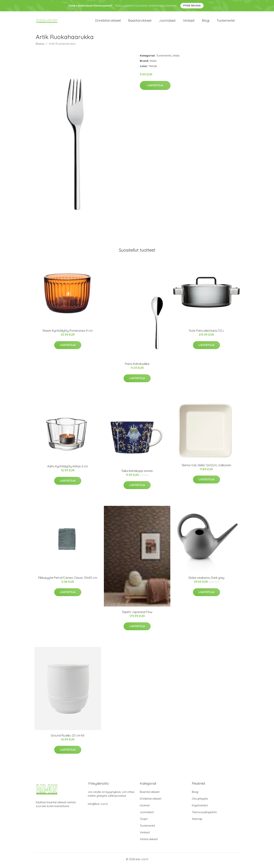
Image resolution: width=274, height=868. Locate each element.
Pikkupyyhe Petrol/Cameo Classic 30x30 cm (68, 580)
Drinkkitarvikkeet (108, 22)
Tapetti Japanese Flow (137, 615)
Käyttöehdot (200, 808)
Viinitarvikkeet (149, 842)
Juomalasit (167, 22)
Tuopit (144, 821)
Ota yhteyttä (200, 801)
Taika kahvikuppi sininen (137, 473)
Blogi (206, 22)
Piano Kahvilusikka (137, 366)
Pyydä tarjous (192, 6)
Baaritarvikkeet (140, 22)
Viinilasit (189, 22)
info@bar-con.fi (98, 806)
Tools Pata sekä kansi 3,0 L (206, 333)
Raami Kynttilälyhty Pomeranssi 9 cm (68, 333)
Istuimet (145, 808)
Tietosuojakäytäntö (204, 815)
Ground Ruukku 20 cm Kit (68, 738)
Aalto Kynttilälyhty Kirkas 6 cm (68, 469)
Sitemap (197, 821)
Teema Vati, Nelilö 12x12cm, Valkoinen (206, 468)
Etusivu (40, 46)
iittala (176, 58)
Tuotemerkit (226, 22)
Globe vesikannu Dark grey (206, 580)
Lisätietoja (155, 88)
